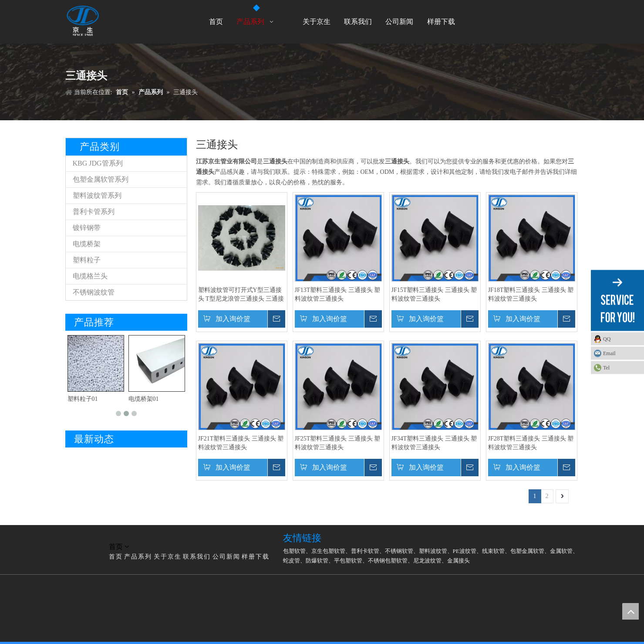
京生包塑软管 (328, 551)
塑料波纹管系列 (97, 195)
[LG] (72, 536)
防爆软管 (317, 561)
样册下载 (256, 557)
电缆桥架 (87, 244)
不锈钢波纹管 (94, 292)
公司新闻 (226, 557)
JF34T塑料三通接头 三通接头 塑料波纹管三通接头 (434, 443)
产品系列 (138, 557)
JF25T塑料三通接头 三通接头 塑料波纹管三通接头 (338, 443)
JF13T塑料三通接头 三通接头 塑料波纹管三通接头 (338, 294)
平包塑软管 (348, 561)
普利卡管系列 (94, 212)
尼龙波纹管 (427, 561)
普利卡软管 (365, 551)
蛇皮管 (292, 561)
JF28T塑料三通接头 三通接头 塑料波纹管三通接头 (531, 443)
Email (609, 353)
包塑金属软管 (527, 551)
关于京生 (168, 557)
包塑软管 (294, 551)
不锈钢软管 (399, 551)
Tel (606, 368)
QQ (607, 339)
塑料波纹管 (433, 551)
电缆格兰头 (90, 276)
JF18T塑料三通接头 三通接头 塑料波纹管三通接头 (531, 294)
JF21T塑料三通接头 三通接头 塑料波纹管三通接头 (241, 443)
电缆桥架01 (144, 399)
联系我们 (197, 557)
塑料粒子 (87, 260)
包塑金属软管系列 (101, 179)
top (631, 611)
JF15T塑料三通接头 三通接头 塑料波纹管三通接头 (434, 294)
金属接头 (459, 561)
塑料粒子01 (83, 399)
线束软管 (493, 551)
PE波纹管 (465, 551)
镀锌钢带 (87, 228)
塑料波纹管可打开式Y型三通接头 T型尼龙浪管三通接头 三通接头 (241, 295)
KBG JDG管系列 (98, 163)
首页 (116, 557)
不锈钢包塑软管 (388, 561)
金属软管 (561, 551)
